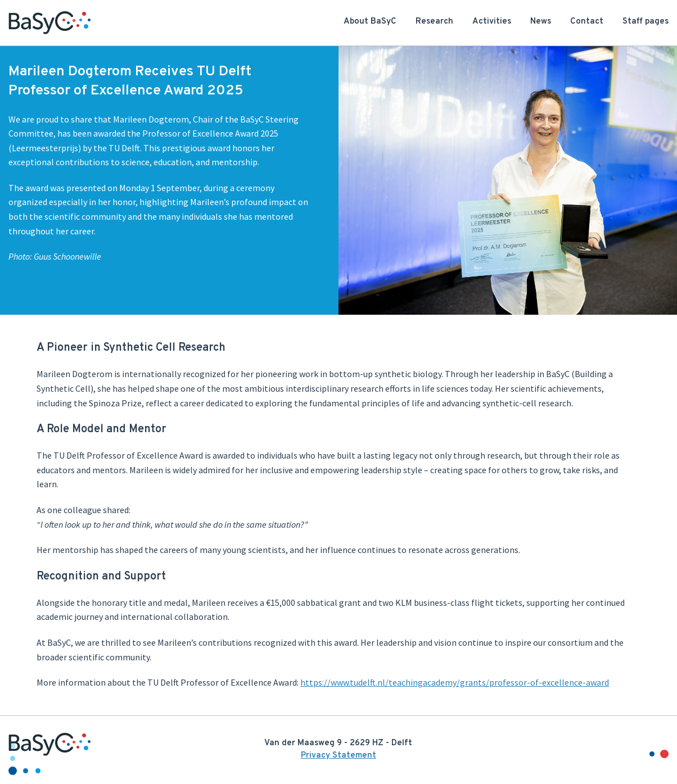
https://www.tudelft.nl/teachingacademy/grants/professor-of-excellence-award (455, 682)
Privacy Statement (338, 756)
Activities (492, 22)
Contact (587, 22)
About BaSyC (370, 22)
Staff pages (646, 22)
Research (434, 22)
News (541, 22)
